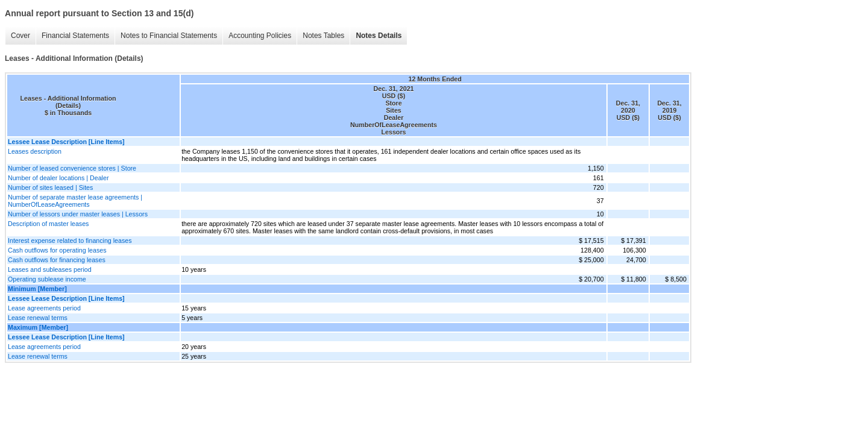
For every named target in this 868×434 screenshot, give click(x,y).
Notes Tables (323, 36)
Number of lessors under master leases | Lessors (78, 214)
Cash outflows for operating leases (57, 250)
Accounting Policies (260, 36)
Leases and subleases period (50, 269)
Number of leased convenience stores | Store (72, 168)
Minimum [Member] (37, 289)
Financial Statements (75, 36)
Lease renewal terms (38, 318)
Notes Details (379, 36)
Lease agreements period (44, 308)
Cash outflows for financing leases (57, 260)
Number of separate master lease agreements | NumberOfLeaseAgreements (75, 201)
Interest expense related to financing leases (70, 241)
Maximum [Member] (38, 327)
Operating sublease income (47, 279)
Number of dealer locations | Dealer (58, 178)
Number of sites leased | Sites (50, 187)
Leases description (35, 151)
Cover (20, 36)
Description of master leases (48, 224)
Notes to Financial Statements (169, 36)
